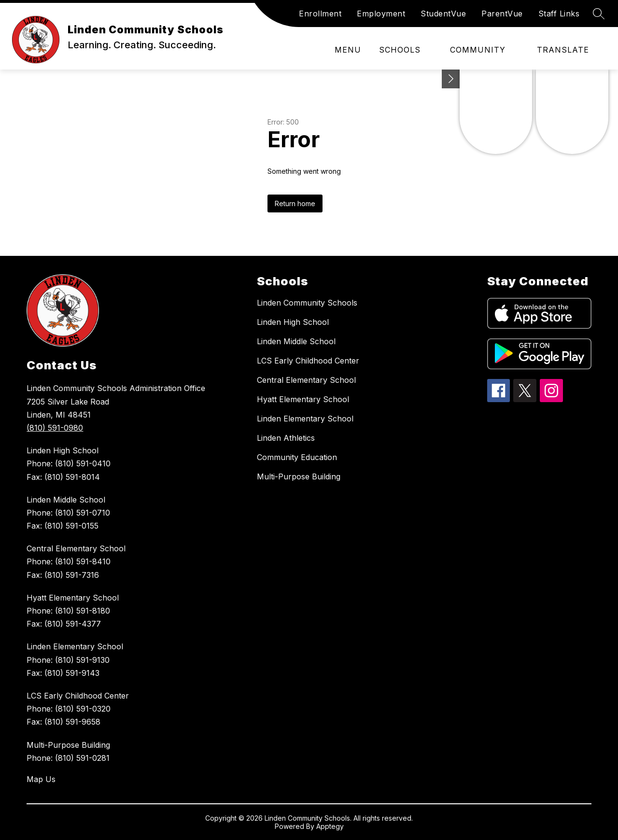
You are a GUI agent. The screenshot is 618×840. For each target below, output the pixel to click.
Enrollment (320, 14)
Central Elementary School (306, 380)
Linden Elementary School (305, 419)
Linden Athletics (286, 438)
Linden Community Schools (307, 303)
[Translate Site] (569, 50)
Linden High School (293, 322)
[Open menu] (341, 50)
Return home (295, 203)
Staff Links (559, 14)
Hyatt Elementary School (303, 399)
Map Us (41, 779)
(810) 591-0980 (55, 428)
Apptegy (330, 826)
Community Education (297, 457)
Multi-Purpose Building (299, 476)
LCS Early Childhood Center (308, 361)
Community (478, 50)
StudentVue (443, 14)
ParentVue (502, 14)
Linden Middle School (296, 341)
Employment (381, 14)
